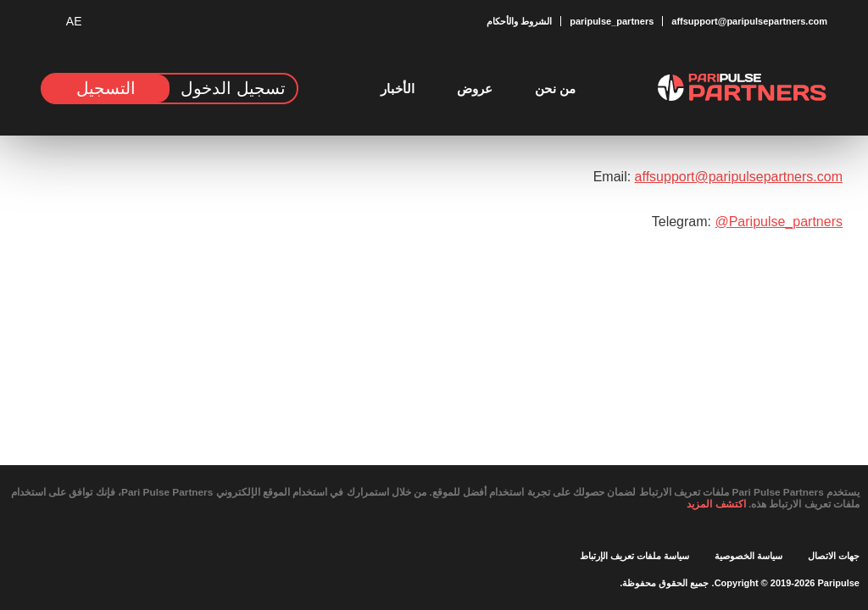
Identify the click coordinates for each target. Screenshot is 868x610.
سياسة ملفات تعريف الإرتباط (634, 555)
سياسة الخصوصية (748, 555)
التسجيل (106, 88)
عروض (475, 89)
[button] (82, 22)
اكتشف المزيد (680, 503)
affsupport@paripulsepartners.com (723, 177)
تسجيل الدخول (233, 88)
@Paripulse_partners (772, 222)
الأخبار (398, 89)
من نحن (555, 89)
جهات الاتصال (834, 555)
